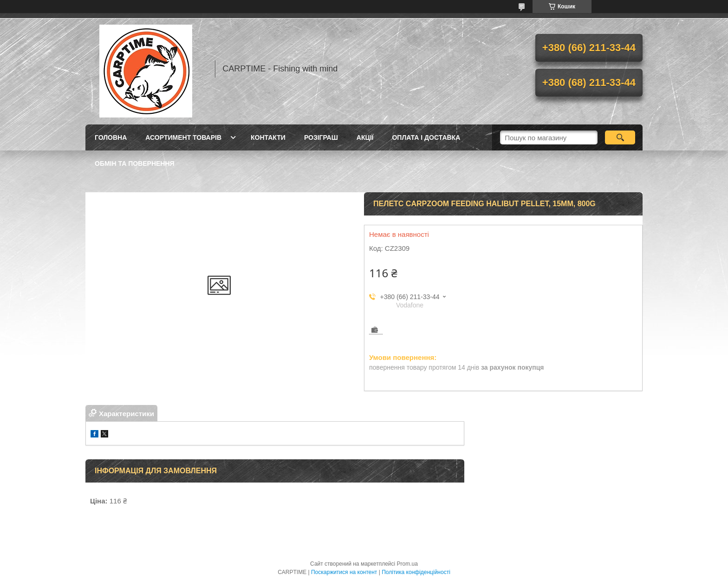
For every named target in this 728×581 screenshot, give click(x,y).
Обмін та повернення (135, 163)
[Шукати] (620, 137)
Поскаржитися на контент (344, 572)
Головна (111, 137)
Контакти (268, 137)
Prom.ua (407, 564)
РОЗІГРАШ (321, 137)
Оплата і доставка (426, 137)
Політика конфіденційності (416, 572)
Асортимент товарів (183, 137)
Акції (365, 137)
